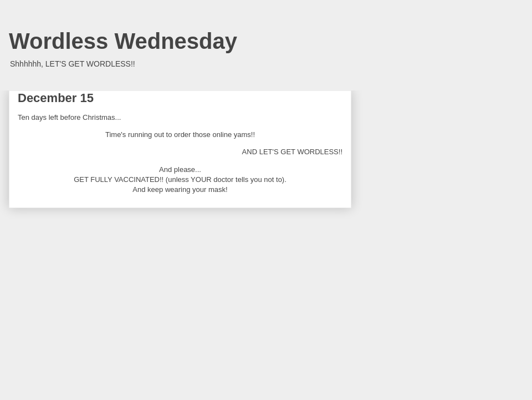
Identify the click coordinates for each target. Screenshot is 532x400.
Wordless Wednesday (123, 41)
